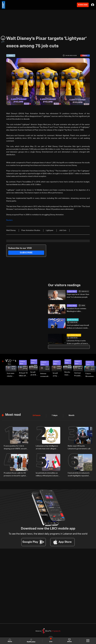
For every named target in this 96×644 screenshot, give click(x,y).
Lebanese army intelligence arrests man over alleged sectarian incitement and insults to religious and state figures (47, 447)
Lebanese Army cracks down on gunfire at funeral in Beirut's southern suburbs (78, 342)
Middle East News (73, 320)
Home (10, 641)
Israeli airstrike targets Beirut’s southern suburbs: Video (34, 374)
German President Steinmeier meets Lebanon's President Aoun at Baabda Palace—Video (79, 374)
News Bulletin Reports (74, 335)
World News (9, 363)
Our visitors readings (64, 285)
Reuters (9, 220)
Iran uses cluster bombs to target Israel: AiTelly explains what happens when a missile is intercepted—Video (12, 375)
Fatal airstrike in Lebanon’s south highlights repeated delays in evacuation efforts (79, 475)
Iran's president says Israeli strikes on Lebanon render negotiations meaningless (78, 327)
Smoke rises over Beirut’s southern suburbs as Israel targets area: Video (68, 374)
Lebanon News (72, 291)
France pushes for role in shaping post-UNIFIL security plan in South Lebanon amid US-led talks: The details (16, 447)
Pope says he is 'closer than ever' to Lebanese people (78, 296)
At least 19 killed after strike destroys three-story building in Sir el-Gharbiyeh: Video (23, 375)
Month (70, 415)
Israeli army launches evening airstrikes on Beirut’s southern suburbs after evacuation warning (57, 375)
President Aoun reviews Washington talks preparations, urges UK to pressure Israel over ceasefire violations (77, 310)
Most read (13, 415)
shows (69, 641)
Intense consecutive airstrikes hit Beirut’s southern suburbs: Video (45, 375)
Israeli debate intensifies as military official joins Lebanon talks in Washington (48, 475)
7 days (54, 415)
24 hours (36, 415)
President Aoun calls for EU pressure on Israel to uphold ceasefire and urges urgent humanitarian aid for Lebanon (16, 475)
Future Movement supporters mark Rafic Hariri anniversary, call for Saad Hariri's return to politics (90, 375)
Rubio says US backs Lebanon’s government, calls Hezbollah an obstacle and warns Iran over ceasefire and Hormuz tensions (80, 447)
